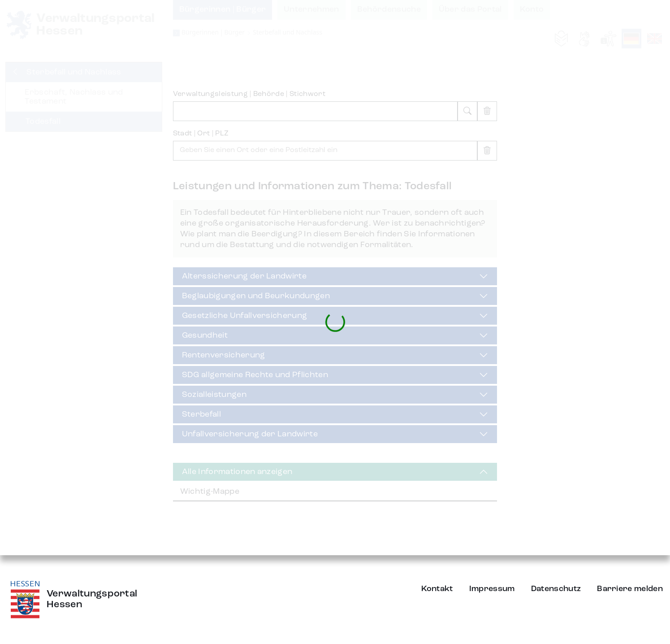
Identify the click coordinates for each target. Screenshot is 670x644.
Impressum (492, 589)
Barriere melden (630, 589)
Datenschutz (556, 589)
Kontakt (437, 589)
